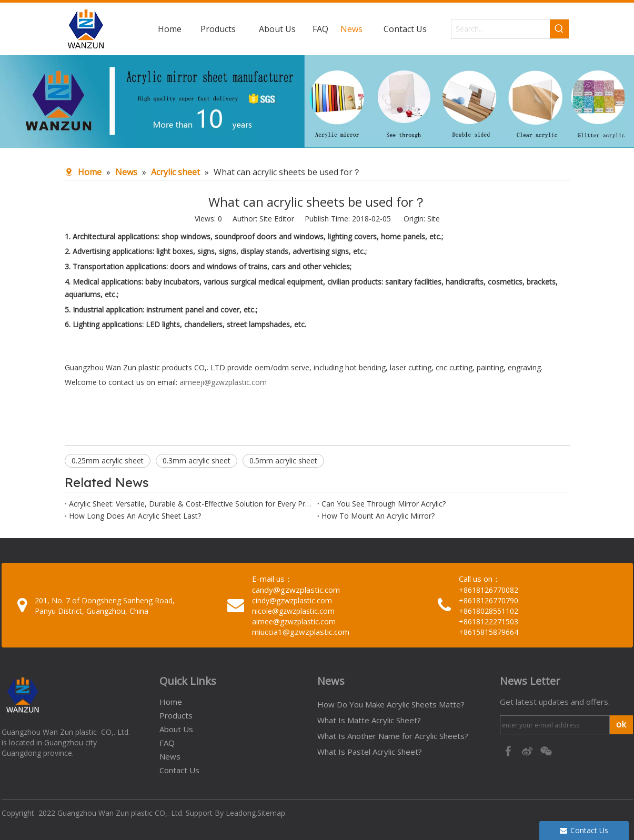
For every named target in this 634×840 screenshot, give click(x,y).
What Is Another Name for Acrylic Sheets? (393, 736)
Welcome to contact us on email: (122, 382)
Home (171, 702)
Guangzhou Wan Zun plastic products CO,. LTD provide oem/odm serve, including (205, 367)
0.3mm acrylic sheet (197, 461)
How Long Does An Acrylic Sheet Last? (135, 516)
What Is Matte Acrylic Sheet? (369, 720)
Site (434, 219)
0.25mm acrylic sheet (108, 461)
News (170, 756)
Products (176, 715)
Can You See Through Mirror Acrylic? (384, 504)
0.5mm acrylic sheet (283, 461)
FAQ (167, 743)
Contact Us (179, 770)
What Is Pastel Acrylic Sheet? (370, 752)
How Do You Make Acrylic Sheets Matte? (391, 704)
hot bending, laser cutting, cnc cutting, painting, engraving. (444, 367)
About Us (176, 729)
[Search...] (501, 29)
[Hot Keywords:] (559, 29)
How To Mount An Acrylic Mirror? (378, 516)
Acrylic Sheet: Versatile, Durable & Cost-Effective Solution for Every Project (191, 504)
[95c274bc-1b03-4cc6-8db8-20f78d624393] (317, 102)
